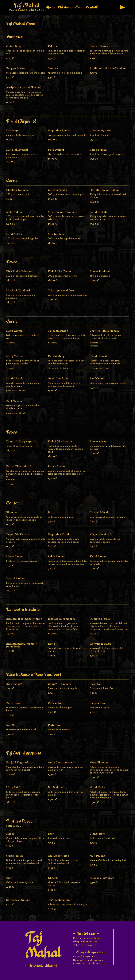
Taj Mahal (27, 5)
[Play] (122, 7)
